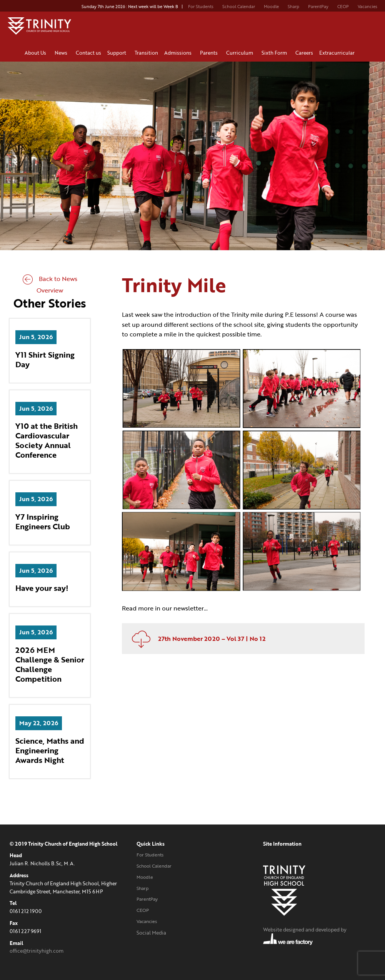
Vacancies (367, 7)
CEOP (343, 7)
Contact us (88, 53)
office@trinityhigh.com (37, 951)
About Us (37, 53)
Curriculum (241, 53)
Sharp (293, 7)
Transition (146, 53)
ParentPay (318, 7)
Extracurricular (338, 53)
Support (118, 53)
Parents (210, 53)
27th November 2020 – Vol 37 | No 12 (196, 639)
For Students (201, 7)
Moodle (271, 7)
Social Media (151, 933)
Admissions (179, 53)
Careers (304, 53)
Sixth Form (275, 53)
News (62, 53)
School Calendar (239, 7)
